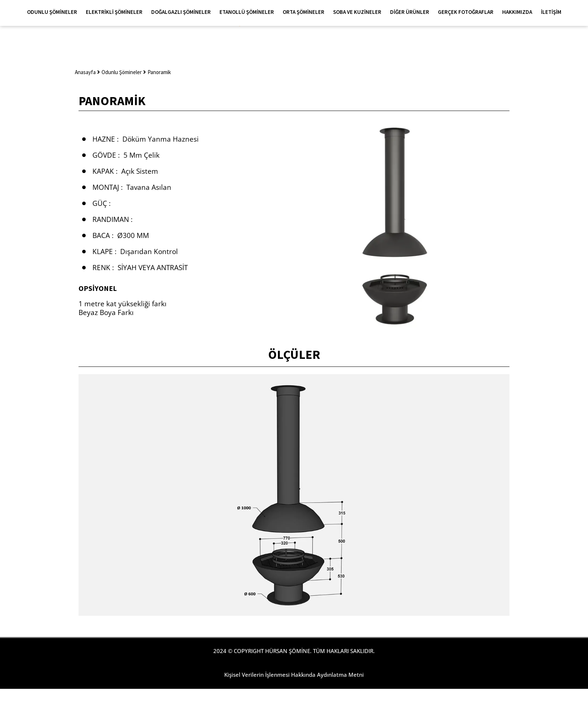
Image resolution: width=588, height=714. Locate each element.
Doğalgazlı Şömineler (183, 12)
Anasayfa (85, 72)
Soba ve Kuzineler (359, 12)
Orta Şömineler (305, 12)
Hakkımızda (519, 12)
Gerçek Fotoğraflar (467, 12)
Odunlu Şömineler (54, 12)
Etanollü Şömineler (249, 12)
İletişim (551, 12)
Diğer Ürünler (411, 12)
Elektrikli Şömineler (116, 12)
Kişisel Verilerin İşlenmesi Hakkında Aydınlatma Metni (294, 675)
